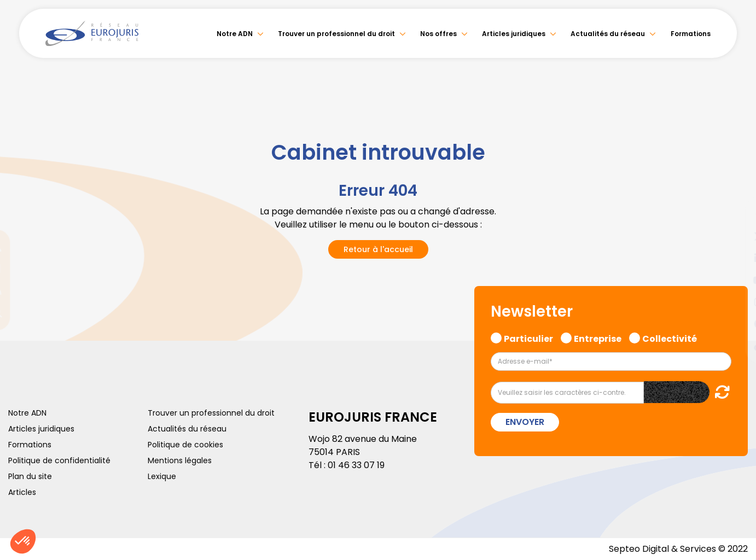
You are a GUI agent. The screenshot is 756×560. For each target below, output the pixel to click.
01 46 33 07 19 (356, 465)
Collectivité (670, 337)
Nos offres (438, 34)
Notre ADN (235, 34)
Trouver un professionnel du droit (336, 34)
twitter (734, 236)
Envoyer (525, 422)
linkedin (734, 258)
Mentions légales (180, 460)
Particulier (528, 337)
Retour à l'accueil (378, 249)
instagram (734, 302)
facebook (734, 214)
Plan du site (30, 476)
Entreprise (598, 337)
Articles (22, 492)
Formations (691, 34)
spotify (734, 324)
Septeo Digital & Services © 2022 (678, 549)
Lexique (162, 476)
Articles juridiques (514, 34)
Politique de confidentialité (59, 460)
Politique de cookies (185, 445)
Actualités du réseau (608, 34)
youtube (734, 280)
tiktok (734, 346)
